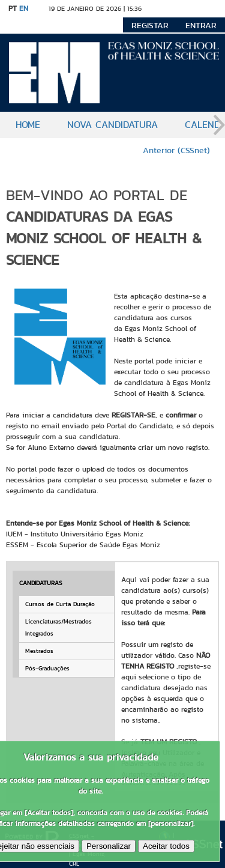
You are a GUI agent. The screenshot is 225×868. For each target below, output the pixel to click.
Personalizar (109, 846)
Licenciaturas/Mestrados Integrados (58, 627)
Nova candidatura (112, 125)
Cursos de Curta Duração (60, 604)
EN (24, 8)
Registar (150, 25)
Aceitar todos (166, 846)
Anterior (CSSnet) (176, 150)
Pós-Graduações (47, 668)
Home (28, 125)
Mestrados (39, 651)
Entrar (201, 25)
